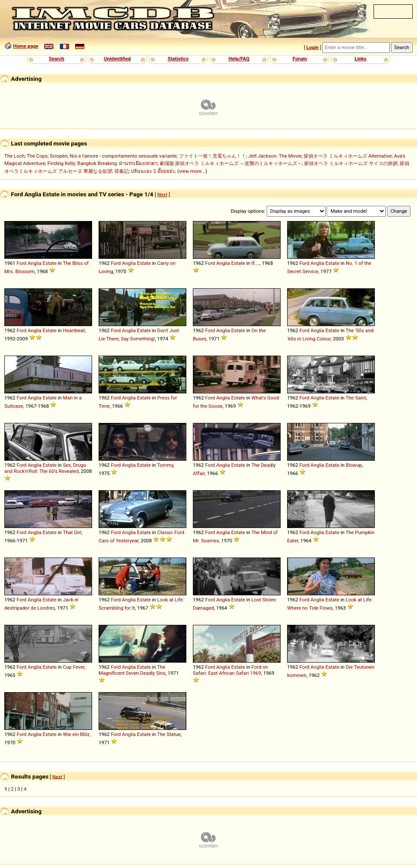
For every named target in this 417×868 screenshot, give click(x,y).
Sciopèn (59, 156)
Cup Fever (74, 667)
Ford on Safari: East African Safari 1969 (230, 670)
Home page (26, 46)
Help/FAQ (239, 59)
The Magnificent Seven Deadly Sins (132, 670)
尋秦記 (121, 171)
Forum (300, 59)
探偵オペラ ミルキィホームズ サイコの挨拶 (351, 163)
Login (312, 47)
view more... (192, 171)
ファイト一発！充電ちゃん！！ (212, 156)
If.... (256, 263)
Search (56, 59)
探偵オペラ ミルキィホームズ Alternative (348, 156)
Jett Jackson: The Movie (275, 156)
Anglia (35, 263)
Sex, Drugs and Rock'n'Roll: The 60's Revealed (45, 468)
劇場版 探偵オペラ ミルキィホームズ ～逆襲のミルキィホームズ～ (231, 163)
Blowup (354, 465)
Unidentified (117, 59)
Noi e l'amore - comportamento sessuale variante (123, 156)
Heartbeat (74, 330)
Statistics (178, 59)
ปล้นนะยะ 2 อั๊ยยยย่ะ (153, 171)
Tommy (165, 465)
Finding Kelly (61, 163)
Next (162, 195)
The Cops (37, 156)
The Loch (15, 156)
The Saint (356, 398)
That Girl (72, 532)
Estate (50, 263)
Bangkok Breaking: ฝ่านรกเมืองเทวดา (117, 163)
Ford (22, 263)
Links (360, 59)
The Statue (169, 734)
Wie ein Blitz (76, 734)
